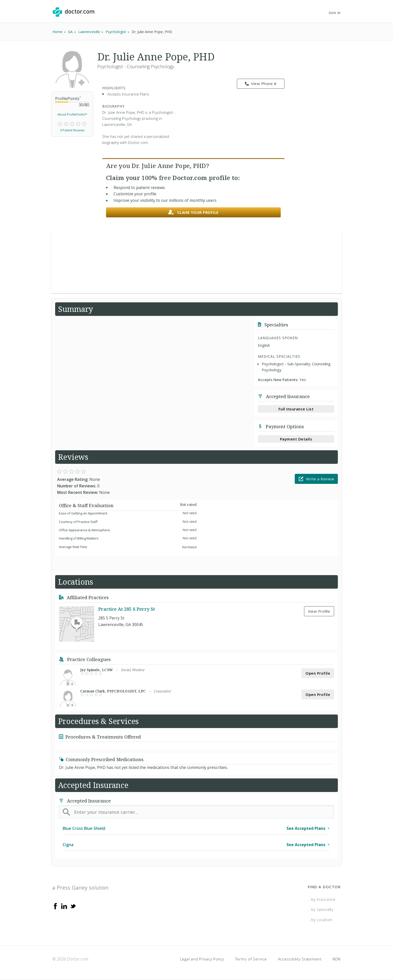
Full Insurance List (296, 409)
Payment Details (296, 439)
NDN (337, 959)
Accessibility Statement (300, 959)
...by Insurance (322, 899)
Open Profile (318, 673)
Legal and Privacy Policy (202, 959)
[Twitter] (73, 906)
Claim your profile (193, 212)
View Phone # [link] (261, 84)
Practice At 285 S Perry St (127, 609)
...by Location (320, 920)
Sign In (335, 13)
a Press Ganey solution (81, 888)
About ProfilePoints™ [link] (72, 114)
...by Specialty (321, 909)
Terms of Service (251, 959)
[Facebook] (55, 906)
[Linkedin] (64, 906)
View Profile (319, 611)
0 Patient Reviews (72, 130)
